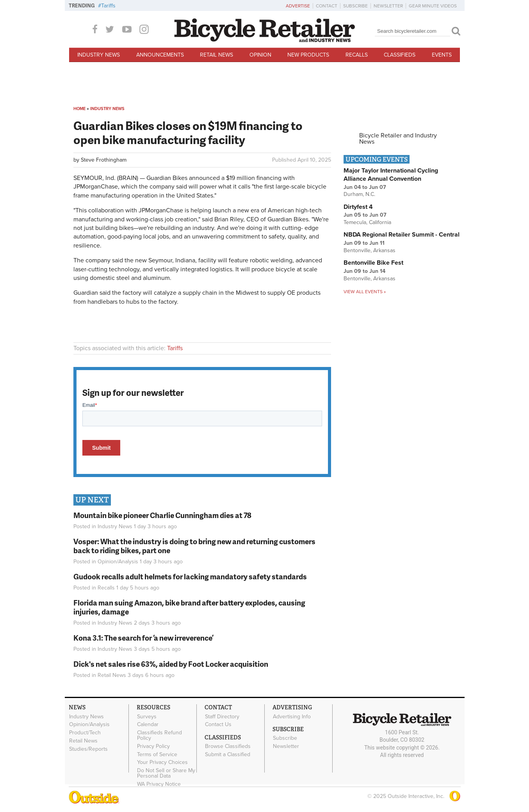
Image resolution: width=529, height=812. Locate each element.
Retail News (216, 55)
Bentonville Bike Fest (373, 263)
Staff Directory (222, 716)
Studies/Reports (88, 749)
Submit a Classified (228, 755)
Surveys (147, 716)
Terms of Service (157, 754)
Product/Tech (85, 733)
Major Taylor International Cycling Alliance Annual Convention (391, 175)
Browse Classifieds (228, 746)
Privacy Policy (153, 746)
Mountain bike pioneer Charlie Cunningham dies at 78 (162, 515)
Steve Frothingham (104, 160)
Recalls (357, 55)
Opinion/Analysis (118, 562)
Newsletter (388, 6)
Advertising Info (292, 716)
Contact (327, 6)
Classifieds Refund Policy (159, 735)
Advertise (298, 6)
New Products (308, 55)
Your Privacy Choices (162, 762)
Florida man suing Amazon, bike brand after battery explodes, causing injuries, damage (189, 607)
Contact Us (218, 725)
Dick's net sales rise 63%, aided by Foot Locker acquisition (171, 664)
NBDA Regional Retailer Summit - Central (402, 235)
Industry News (99, 55)
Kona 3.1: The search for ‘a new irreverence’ (143, 638)
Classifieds (400, 55)
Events (442, 55)
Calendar (148, 725)
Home (79, 109)
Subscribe (355, 6)
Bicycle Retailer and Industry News (398, 139)
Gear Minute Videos (433, 6)
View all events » (365, 292)
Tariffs (108, 6)
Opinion (260, 55)
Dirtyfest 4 (358, 207)
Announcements (160, 55)
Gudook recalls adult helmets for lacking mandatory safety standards (190, 576)
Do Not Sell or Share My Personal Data (166, 773)
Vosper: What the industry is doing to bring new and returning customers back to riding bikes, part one (194, 546)
